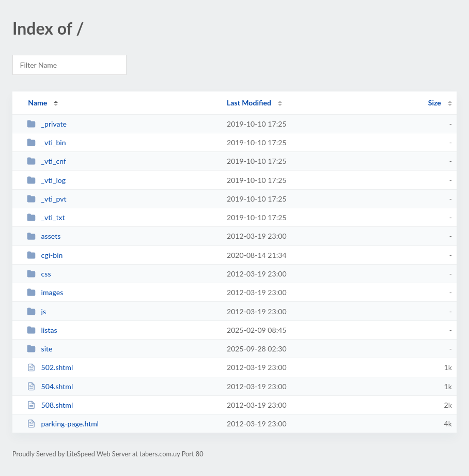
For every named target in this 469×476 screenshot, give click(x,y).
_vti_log (46, 180)
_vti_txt (46, 217)
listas (42, 330)
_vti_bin (46, 142)
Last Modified (249, 103)
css (39, 274)
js (36, 311)
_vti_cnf (46, 161)
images (45, 292)
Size (435, 103)
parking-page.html (63, 424)
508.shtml (50, 405)
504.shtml (50, 386)
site (40, 349)
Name (37, 103)
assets (44, 236)
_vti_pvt (46, 199)
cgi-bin (45, 255)
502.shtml (50, 367)
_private (47, 124)
